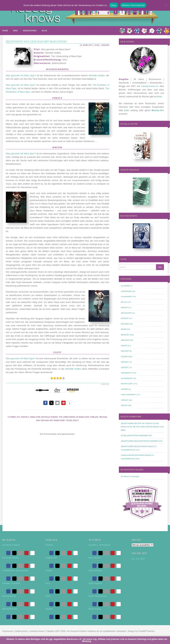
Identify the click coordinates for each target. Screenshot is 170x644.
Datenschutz (21, 631)
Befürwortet (127, 313)
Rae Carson (94, 558)
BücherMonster (10, 609)
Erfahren (125, 324)
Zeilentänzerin (127, 423)
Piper (48, 596)
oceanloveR (126, 455)
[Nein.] (166, 5)
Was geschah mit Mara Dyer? (50, 420)
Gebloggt (125, 340)
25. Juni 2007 (138, 559)
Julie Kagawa (95, 583)
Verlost (124, 405)
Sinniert (124, 389)
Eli (122, 436)
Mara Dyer (35, 417)
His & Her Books (11, 558)
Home (5, 31)
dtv (18, 417)
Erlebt (124, 329)
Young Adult (72, 420)
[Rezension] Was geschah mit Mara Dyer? (36, 42)
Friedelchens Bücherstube (15, 570)
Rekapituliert (127, 384)
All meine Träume (11, 545)
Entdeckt (125, 318)
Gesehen (124, 362)
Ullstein (49, 609)
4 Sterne (12, 417)
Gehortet (125, 351)
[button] (45, 403)
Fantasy (25, 417)
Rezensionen (30, 31)
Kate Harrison (95, 570)
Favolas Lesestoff (11, 583)
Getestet (125, 367)
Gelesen (105, 45)
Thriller (94, 417)
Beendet (124, 307)
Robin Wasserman (98, 596)
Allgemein (125, 286)
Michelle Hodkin (49, 417)
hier (159, 97)
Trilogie (103, 417)
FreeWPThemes (146, 631)
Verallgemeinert (128, 395)
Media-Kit (158, 110)
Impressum (8, 631)
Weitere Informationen (133, 5)
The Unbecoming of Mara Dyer (74, 417)
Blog (45, 31)
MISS (16, 31)
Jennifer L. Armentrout (100, 545)
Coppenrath (51, 558)
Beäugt (124, 302)
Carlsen (49, 545)
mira (48, 583)
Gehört (124, 346)
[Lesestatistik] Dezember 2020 (139, 436)
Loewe (49, 570)
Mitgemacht (126, 373)
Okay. (114, 5)
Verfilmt (125, 400)
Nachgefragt (127, 378)
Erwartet (125, 335)
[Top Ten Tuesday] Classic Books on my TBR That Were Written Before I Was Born (142, 427)
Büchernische (9, 596)
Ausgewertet (127, 297)
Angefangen (126, 291)
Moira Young (95, 609)
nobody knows (37, 631)
